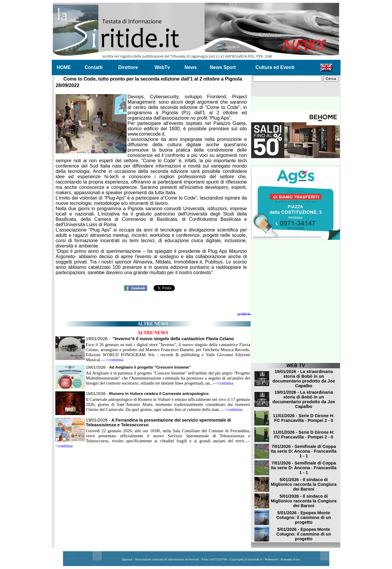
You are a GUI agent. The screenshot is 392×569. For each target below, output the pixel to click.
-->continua (113, 360)
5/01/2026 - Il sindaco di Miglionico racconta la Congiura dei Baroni (304, 484)
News (191, 67)
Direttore (128, 67)
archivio (244, 314)
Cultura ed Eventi (275, 67)
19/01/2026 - (160, 339)
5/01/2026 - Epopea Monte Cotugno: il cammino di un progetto (304, 517)
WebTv (162, 67)
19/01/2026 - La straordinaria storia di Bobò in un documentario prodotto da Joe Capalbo (304, 379)
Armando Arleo (290, 559)
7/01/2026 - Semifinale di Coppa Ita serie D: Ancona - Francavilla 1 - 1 (304, 451)
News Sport (223, 67)
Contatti (93, 67)
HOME (64, 67)
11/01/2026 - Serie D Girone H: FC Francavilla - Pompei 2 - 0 (304, 418)
